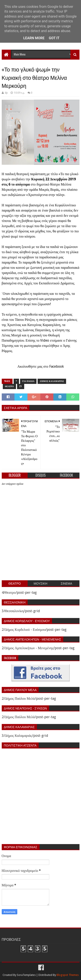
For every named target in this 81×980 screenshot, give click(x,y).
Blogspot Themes (68, 975)
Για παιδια (28, 381)
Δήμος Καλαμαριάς (52, 381)
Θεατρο (9, 386)
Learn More (34, 38)
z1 (21, 386)
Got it (54, 38)
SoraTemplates (26, 975)
